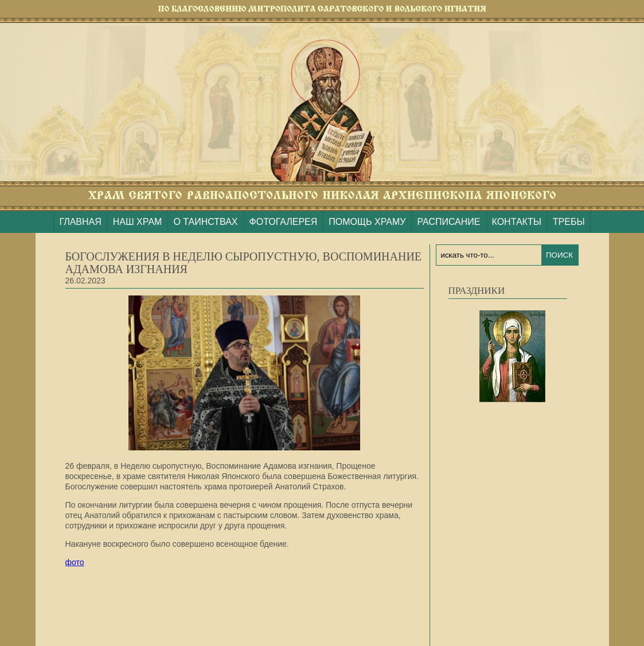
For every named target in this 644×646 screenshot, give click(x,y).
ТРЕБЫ (569, 222)
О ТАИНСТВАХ (205, 222)
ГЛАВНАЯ (80, 222)
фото (75, 562)
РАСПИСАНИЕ (448, 222)
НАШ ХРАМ (138, 222)
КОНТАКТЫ (517, 222)
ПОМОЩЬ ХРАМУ (367, 222)
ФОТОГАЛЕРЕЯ (284, 222)
